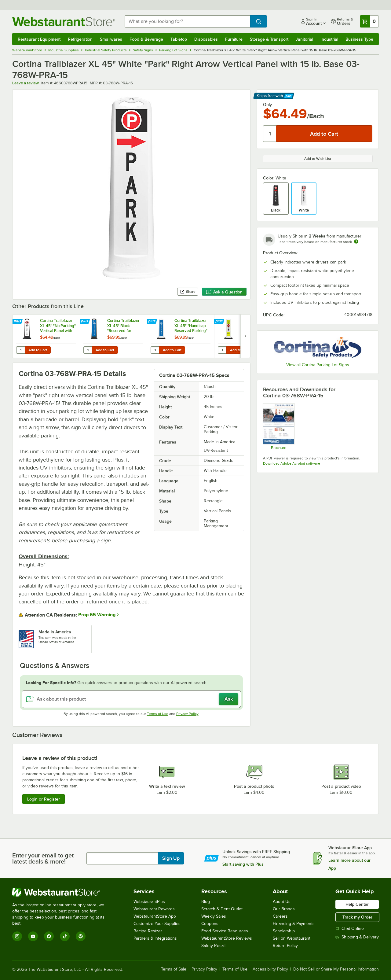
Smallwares (111, 39)
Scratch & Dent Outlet (222, 909)
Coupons (210, 924)
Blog (206, 902)
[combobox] (187, 21)
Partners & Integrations (155, 938)
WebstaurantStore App (155, 916)
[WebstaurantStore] (62, 892)
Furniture (234, 39)
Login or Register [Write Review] (44, 799)
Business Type (359, 39)
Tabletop (179, 39)
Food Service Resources (225, 931)
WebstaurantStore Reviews (227, 938)
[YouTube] (33, 936)
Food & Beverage (146, 39)
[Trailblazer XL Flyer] (278, 426)
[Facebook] (49, 936)
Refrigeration (80, 39)
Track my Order (357, 917)
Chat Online (350, 928)
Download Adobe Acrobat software (292, 463)
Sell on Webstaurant (292, 938)
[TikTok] (65, 936)
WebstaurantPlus (149, 902)
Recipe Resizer (148, 931)
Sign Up (171, 858)
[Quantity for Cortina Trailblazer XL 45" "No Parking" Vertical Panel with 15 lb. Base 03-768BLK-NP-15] (20, 350)
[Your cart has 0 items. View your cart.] (369, 21)
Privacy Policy (187, 714)
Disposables (206, 39)
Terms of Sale (174, 969)
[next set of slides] (245, 336)
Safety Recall (213, 946)
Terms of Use (158, 714)
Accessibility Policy (270, 969)
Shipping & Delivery (357, 937)
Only (267, 105)
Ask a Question (224, 292)
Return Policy (285, 946)
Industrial (329, 39)
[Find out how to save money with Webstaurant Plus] (18, 322)
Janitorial (304, 39)
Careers (280, 916)
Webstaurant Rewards (154, 909)
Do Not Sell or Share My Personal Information (336, 969)
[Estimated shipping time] (356, 241)
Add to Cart (38, 350)
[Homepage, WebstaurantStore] (64, 22)
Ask (229, 699)
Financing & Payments (294, 924)
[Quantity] (270, 134)
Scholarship (284, 931)
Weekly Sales (214, 916)
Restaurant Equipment (39, 39)
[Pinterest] (81, 936)
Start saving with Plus (243, 864)
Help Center (357, 904)
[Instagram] (17, 936)
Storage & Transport (269, 39)
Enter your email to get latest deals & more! (43, 858)
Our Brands (284, 909)
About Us (282, 902)
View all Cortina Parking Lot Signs (318, 365)
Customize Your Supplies (157, 924)
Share (188, 292)
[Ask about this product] (131, 699)
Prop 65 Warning (97, 615)
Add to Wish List (318, 159)
